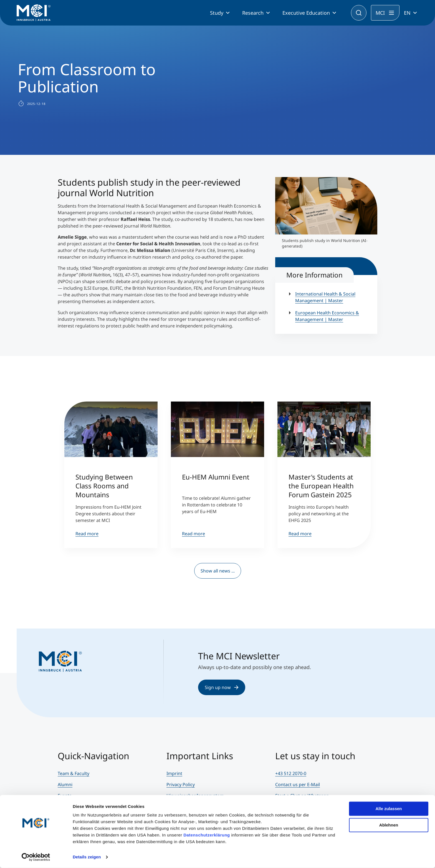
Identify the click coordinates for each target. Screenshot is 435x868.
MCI (380, 13)
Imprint (174, 773)
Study (217, 13)
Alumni (65, 784)
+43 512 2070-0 (291, 773)
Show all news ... (218, 571)
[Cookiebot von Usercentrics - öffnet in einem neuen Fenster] (36, 857)
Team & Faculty (74, 773)
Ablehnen (389, 825)
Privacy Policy (181, 784)
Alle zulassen (389, 809)
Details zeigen (87, 857)
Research (253, 13)
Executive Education (306, 13)
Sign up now (222, 687)
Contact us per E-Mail (298, 784)
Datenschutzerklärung (207, 835)
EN (407, 13)
